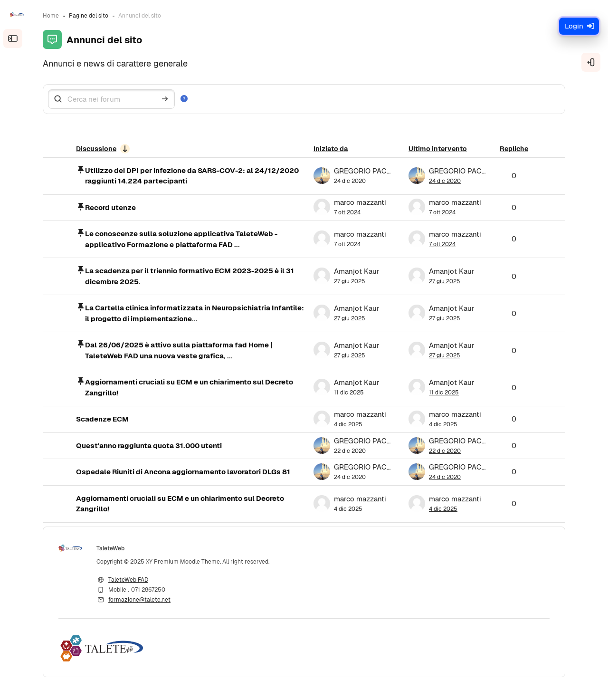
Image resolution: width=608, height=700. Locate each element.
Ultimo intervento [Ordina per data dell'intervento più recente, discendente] (438, 149)
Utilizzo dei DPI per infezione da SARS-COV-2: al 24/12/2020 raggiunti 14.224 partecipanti (192, 176)
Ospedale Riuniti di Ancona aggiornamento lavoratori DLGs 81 (183, 472)
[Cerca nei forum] (111, 99)
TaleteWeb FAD (128, 580)
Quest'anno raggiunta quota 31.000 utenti (149, 446)
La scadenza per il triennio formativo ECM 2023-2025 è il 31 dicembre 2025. (190, 276)
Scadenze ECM (102, 419)
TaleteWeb (110, 548)
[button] (185, 99)
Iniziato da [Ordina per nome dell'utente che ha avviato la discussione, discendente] (331, 149)
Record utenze (110, 207)
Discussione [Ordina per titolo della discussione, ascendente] (96, 149)
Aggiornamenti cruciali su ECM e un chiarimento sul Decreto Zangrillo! (189, 387)
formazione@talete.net (139, 600)
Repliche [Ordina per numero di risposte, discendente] (514, 149)
